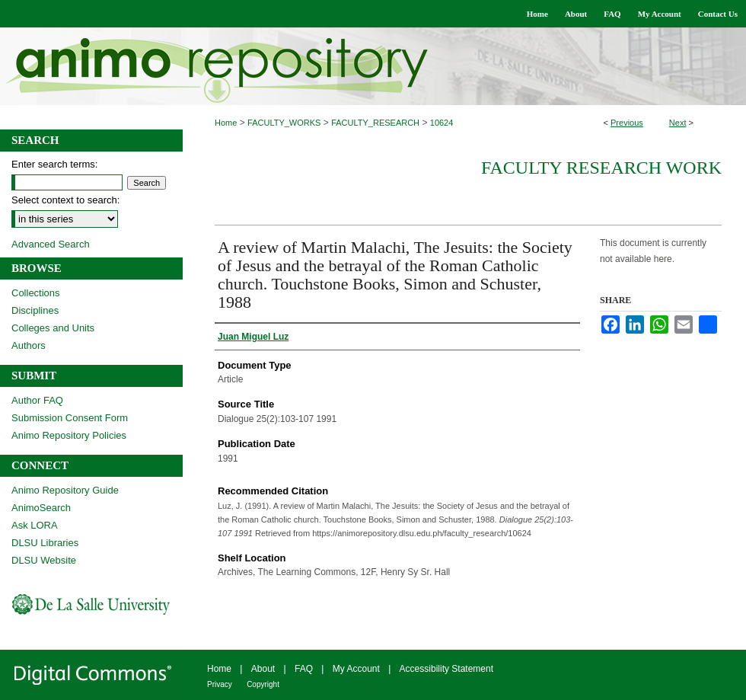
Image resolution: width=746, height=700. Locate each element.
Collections (36, 293)
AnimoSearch (41, 508)
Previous (627, 123)
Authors (29, 345)
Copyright (263, 684)
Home (226, 123)
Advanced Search (51, 244)
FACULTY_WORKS (284, 123)
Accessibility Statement (446, 669)
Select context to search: (65, 200)
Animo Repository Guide (65, 490)
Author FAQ (37, 400)
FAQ (304, 669)
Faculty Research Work (601, 168)
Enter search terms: (54, 164)
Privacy (220, 684)
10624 (442, 123)
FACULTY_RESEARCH (375, 123)
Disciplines (35, 310)
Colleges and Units (53, 328)
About (263, 669)
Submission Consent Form (70, 418)
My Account (356, 669)
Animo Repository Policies (69, 435)
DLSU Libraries (45, 543)
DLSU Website (44, 560)
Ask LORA (35, 525)
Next (678, 123)
